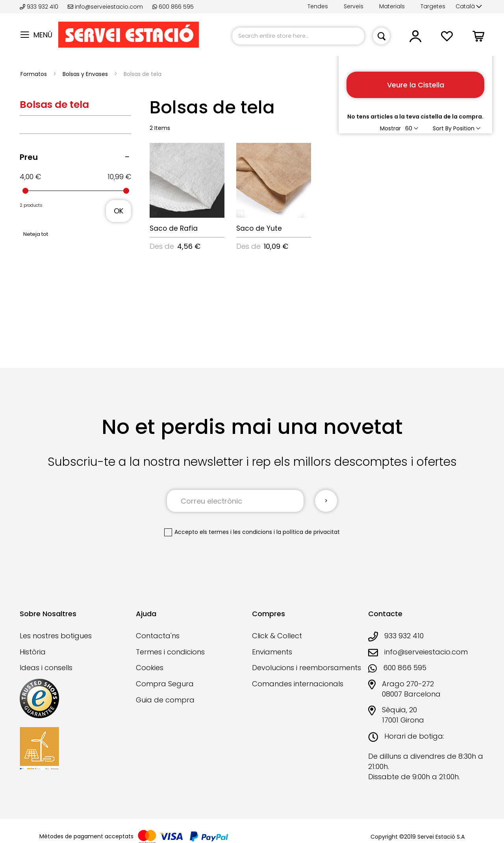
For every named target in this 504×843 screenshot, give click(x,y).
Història (33, 652)
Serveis (354, 6)
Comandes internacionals (298, 684)
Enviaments (272, 652)
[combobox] (298, 36)
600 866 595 (173, 7)
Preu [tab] (29, 157)
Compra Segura (165, 684)
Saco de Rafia (174, 228)
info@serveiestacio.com (105, 7)
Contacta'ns (158, 636)
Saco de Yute (259, 228)
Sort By (442, 128)
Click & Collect (277, 636)
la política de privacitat (308, 532)
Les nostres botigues (56, 636)
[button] (469, 7)
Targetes (433, 6)
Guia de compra (165, 700)
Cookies (150, 668)
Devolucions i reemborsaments (307, 668)
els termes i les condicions (236, 532)
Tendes (318, 6)
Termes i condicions (170, 652)
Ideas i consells (46, 668)
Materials (392, 6)
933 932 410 (40, 7)
